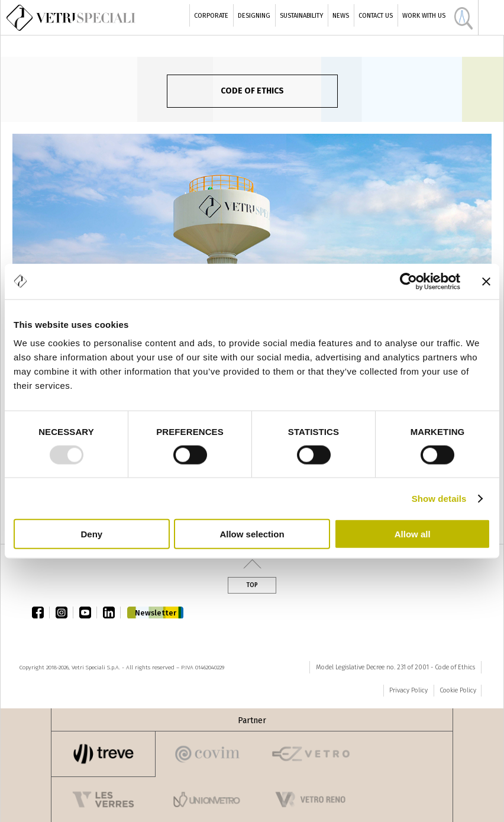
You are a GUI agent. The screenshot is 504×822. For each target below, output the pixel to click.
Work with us (424, 16)
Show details (439, 498)
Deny (91, 534)
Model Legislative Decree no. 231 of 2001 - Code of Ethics (395, 667)
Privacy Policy (408, 690)
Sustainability (301, 16)
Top (252, 585)
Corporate (211, 16)
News (341, 16)
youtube (88, 613)
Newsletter (156, 613)
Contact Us (376, 16)
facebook (41, 613)
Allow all (413, 534)
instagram (64, 613)
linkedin (112, 613)
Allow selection (252, 534)
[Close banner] (486, 281)
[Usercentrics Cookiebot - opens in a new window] (408, 281)
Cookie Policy (458, 690)
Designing (254, 16)
